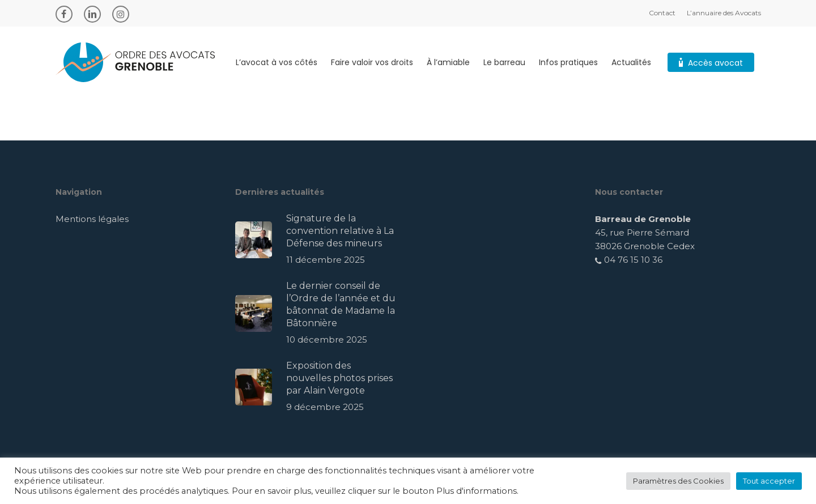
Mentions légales (92, 219)
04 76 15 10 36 (629, 260)
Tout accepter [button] (769, 481)
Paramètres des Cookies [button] (678, 481)
